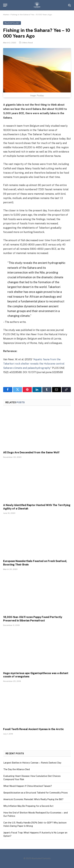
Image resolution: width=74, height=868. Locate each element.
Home (6, 15)
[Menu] (5, 5)
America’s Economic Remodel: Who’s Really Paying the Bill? (33, 799)
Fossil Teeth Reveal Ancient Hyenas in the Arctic (33, 729)
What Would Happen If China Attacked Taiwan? (28, 786)
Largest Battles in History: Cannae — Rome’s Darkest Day (32, 763)
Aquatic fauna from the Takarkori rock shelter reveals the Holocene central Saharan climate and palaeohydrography (34, 364)
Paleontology (12, 23)
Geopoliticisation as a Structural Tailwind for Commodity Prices (35, 793)
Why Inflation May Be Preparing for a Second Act (28, 806)
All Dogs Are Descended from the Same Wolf (31, 452)
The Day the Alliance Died (17, 769)
